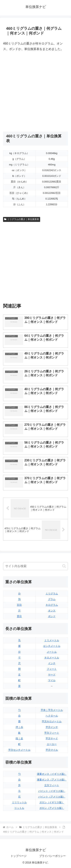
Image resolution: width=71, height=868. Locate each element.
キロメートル (52, 658)
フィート (52, 669)
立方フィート (52, 785)
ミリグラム (52, 594)
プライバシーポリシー (52, 856)
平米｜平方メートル (52, 710)
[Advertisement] (35, 92)
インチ (52, 663)
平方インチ (52, 727)
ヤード (52, 675)
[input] (35, 566)
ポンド (52, 616)
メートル (52, 652)
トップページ (19, 856)
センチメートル (52, 646)
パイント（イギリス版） (52, 791)
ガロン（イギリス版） (52, 802)
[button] (64, 566)
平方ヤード (52, 738)
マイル (52, 680)
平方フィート (52, 733)
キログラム (52, 605)
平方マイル (52, 750)
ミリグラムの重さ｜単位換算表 (22, 219)
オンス (52, 611)
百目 (19, 605)
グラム (52, 599)
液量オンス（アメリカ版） (52, 780)
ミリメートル (52, 640)
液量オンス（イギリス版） (52, 774)
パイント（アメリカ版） (52, 797)
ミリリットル (19, 802)
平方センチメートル (19, 750)
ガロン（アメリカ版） (52, 808)
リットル (19, 808)
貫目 (19, 616)
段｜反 (19, 738)
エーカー (52, 744)
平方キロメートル (52, 721)
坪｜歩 (19, 727)
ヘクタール (52, 716)
